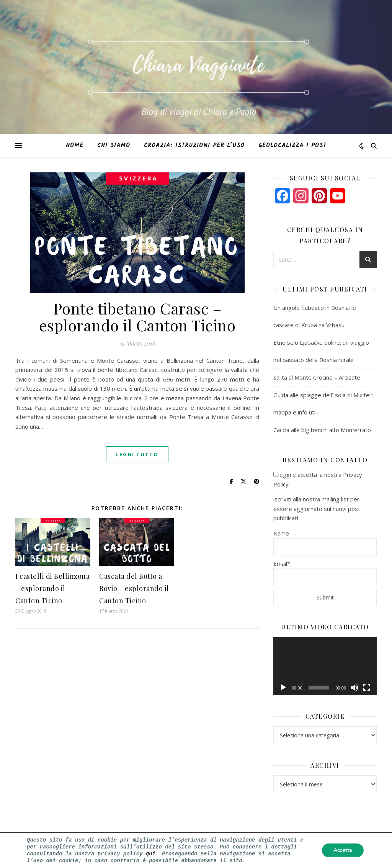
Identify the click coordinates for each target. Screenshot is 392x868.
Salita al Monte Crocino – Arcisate (317, 377)
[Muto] (354, 688)
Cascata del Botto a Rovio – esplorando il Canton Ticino (134, 588)
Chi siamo (114, 146)
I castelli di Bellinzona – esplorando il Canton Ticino (52, 588)
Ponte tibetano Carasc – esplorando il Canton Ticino (137, 317)
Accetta (343, 849)
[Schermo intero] (367, 688)
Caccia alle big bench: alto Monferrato (322, 430)
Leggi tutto (137, 454)
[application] (325, 666)
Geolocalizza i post (292, 146)
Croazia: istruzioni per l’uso (194, 146)
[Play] (283, 688)
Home (75, 146)
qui (151, 853)
